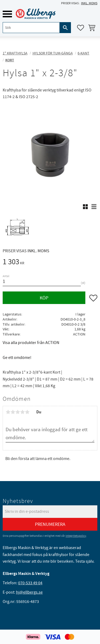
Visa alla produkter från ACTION (31, 343)
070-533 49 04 (30, 583)
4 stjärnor (22, 412)
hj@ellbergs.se (29, 592)
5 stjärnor (27, 412)
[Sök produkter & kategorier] (31, 28)
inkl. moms (89, 3)
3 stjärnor (18, 412)
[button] (7, 14)
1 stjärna (8, 412)
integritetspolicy (76, 536)
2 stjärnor (13, 412)
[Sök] (65, 28)
